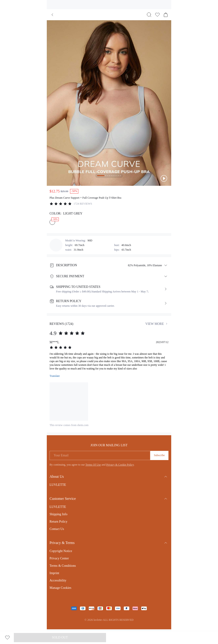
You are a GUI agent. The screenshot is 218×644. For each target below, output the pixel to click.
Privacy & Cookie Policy (120, 465)
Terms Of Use (93, 465)
